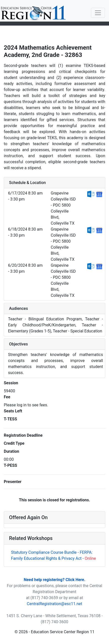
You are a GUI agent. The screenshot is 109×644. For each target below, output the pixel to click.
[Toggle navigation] (98, 13)
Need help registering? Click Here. (54, 580)
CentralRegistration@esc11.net (55, 604)
